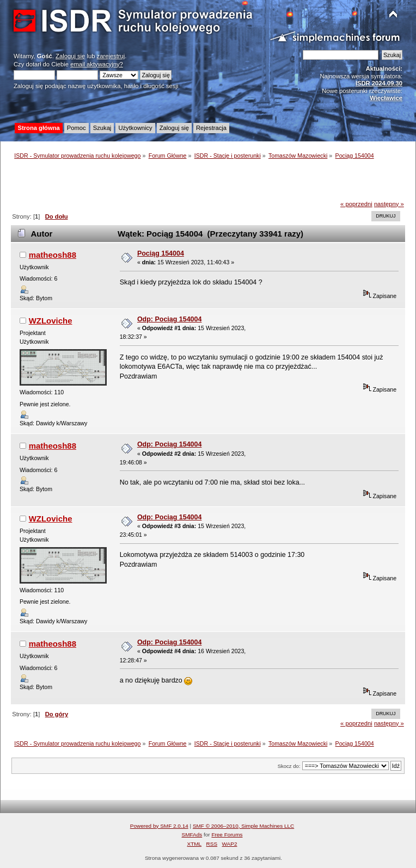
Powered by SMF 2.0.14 (159, 826)
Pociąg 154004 (161, 253)
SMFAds (192, 835)
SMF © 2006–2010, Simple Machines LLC (243, 826)
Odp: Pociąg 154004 (170, 319)
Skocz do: (289, 766)
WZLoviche (51, 321)
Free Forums (227, 835)
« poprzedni (356, 204)
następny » (389, 204)
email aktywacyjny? (97, 64)
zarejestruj (111, 56)
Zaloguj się (70, 56)
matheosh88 (53, 255)
